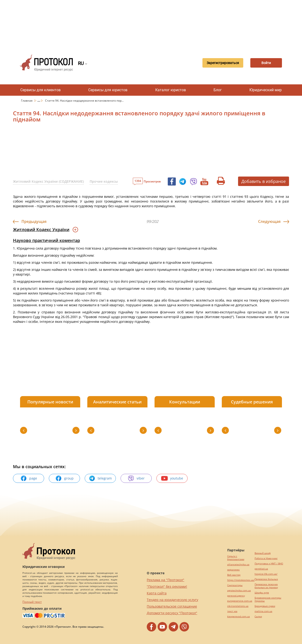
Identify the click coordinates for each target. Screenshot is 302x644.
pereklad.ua (261, 569)
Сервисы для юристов (108, 90)
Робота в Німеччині (266, 558)
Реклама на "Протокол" (166, 580)
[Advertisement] (151, 24)
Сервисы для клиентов (40, 90)
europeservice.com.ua (240, 601)
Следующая (269, 221)
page (29, 478)
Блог (218, 90)
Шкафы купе (262, 593)
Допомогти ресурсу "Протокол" (172, 613)
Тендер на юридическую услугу (172, 600)
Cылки (258, 616)
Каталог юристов (171, 90)
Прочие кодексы (104, 181)
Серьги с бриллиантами (236, 558)
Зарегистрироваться (221, 63)
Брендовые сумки (265, 606)
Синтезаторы (235, 585)
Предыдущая (34, 221)
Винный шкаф (263, 553)
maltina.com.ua (263, 611)
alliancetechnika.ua (238, 564)
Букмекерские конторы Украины (268, 599)
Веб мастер (234, 575)
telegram (100, 478)
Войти (265, 63)
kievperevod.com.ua (239, 616)
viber (136, 478)
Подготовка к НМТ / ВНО (269, 564)
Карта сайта (157, 593)
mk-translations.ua (238, 606)
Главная (27, 101)
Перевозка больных (266, 579)
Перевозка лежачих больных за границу (266, 586)
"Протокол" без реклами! (167, 586)
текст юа (232, 611)
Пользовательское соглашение (172, 606)
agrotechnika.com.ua (239, 590)
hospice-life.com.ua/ (266, 574)
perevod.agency (236, 596)
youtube (172, 478)
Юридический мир (266, 90)
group (64, 478)
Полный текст (32, 602)
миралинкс (233, 570)
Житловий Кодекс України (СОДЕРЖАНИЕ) (48, 181)
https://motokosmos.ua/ (241, 580)
